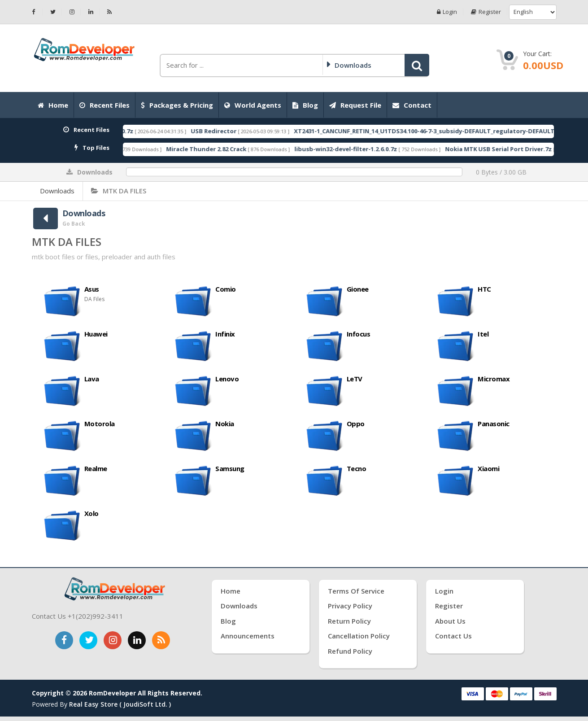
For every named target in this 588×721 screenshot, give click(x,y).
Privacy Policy (350, 606)
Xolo (91, 513)
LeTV (355, 379)
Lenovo (227, 379)
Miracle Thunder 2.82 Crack (364, 149)
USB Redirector (372, 131)
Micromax (494, 379)
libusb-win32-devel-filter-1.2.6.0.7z (504, 149)
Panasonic (494, 424)
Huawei (96, 334)
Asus (92, 289)
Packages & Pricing (177, 105)
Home (53, 105)
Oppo (356, 424)
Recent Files (105, 105)
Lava (92, 379)
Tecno (357, 468)
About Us (450, 621)
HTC (484, 289)
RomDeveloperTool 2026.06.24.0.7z (241, 131)
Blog (305, 105)
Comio (226, 289)
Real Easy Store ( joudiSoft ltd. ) (120, 704)
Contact (412, 105)
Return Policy (349, 621)
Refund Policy (350, 651)
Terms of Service (356, 591)
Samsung (230, 468)
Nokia (225, 424)
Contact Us (453, 636)
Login (447, 12)
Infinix (225, 334)
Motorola (100, 424)
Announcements (248, 636)
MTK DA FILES (119, 191)
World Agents (253, 105)
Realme (96, 468)
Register (486, 12)
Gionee (358, 289)
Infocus (359, 334)
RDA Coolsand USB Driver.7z (232, 149)
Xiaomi (488, 468)
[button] (417, 65)
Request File (355, 105)
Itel (483, 334)
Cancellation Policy (359, 636)
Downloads (57, 191)
